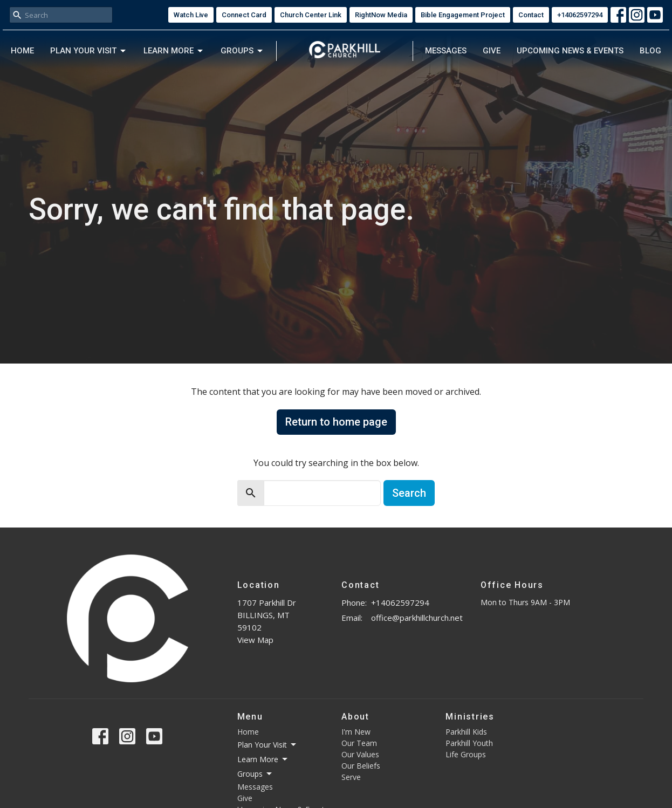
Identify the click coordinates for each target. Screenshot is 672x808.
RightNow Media (381, 15)
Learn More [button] (263, 759)
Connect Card (244, 15)
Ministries (470, 717)
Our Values (360, 754)
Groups (242, 51)
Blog (650, 51)
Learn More (174, 51)
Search (409, 493)
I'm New (356, 732)
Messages (446, 51)
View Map (255, 640)
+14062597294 (580, 15)
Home (22, 51)
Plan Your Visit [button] (268, 745)
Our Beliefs (361, 766)
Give (492, 51)
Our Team (359, 743)
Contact (531, 15)
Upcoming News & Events (570, 51)
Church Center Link (311, 15)
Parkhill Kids (466, 732)
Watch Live (191, 15)
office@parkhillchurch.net (417, 618)
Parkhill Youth (469, 743)
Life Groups (466, 754)
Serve (351, 777)
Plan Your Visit (89, 51)
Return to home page (336, 422)
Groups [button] (255, 774)
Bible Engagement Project (463, 15)
